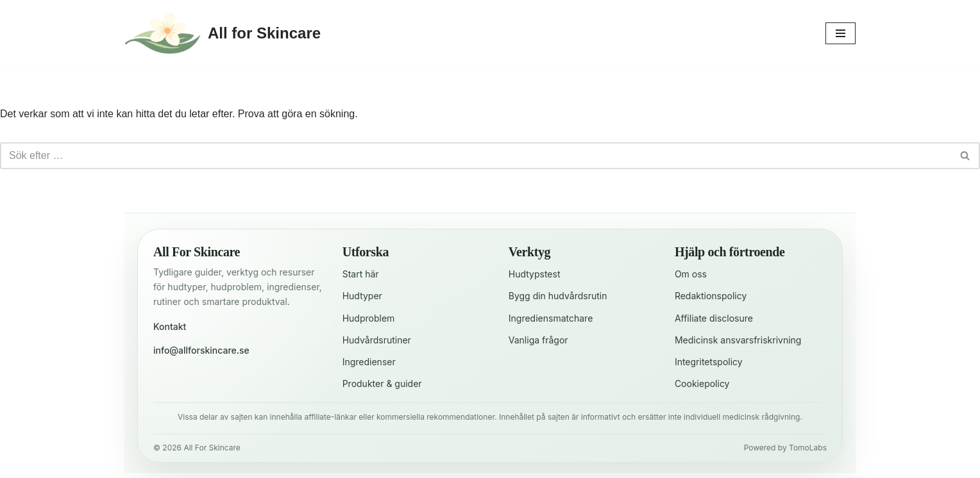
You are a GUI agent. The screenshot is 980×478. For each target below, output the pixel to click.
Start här (361, 274)
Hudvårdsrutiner (377, 340)
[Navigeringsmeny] (841, 33)
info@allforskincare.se (201, 350)
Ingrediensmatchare (551, 318)
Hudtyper (362, 296)
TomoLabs (808, 448)
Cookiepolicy (702, 383)
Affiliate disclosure (714, 318)
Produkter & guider (382, 383)
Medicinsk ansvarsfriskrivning (738, 340)
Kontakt (170, 326)
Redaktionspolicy (711, 296)
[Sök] (476, 156)
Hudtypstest (535, 274)
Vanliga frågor (538, 340)
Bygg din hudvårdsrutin (558, 296)
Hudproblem (369, 318)
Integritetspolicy (709, 362)
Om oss (691, 274)
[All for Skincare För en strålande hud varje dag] (223, 33)
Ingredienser (369, 362)
